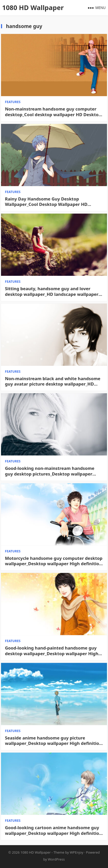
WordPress (56, 859)
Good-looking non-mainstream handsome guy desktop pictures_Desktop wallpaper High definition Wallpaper (50, 471)
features (13, 102)
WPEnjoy (76, 852)
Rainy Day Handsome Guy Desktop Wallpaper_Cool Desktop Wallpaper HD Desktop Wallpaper (46, 202)
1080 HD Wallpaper (33, 8)
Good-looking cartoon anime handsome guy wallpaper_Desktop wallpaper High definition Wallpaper (53, 830)
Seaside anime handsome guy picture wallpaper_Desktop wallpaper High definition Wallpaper (53, 741)
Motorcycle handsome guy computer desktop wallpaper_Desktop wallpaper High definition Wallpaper (54, 561)
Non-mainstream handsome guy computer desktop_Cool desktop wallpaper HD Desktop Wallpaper (53, 112)
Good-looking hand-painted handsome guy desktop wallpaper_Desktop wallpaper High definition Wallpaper (52, 651)
